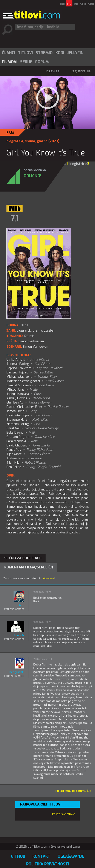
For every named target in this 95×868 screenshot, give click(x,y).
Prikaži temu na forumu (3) (73, 791)
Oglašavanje (71, 856)
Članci (9, 53)
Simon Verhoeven (35, 347)
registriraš (79, 164)
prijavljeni (48, 578)
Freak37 (19, 635)
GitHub (18, 856)
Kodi (60, 53)
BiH (63, 4)
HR (69, 4)
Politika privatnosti (48, 864)
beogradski (17, 672)
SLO (83, 4)
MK (76, 4)
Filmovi (10, 62)
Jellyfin (75, 53)
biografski (15, 141)
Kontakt (41, 856)
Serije (26, 62)
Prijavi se (53, 71)
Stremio (44, 53)
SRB (91, 4)
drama (30, 141)
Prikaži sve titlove (64, 814)
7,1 (15, 218)
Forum (42, 62)
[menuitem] (8, 53)
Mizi (22, 605)
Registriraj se (81, 71)
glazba (42, 141)
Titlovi (25, 53)
